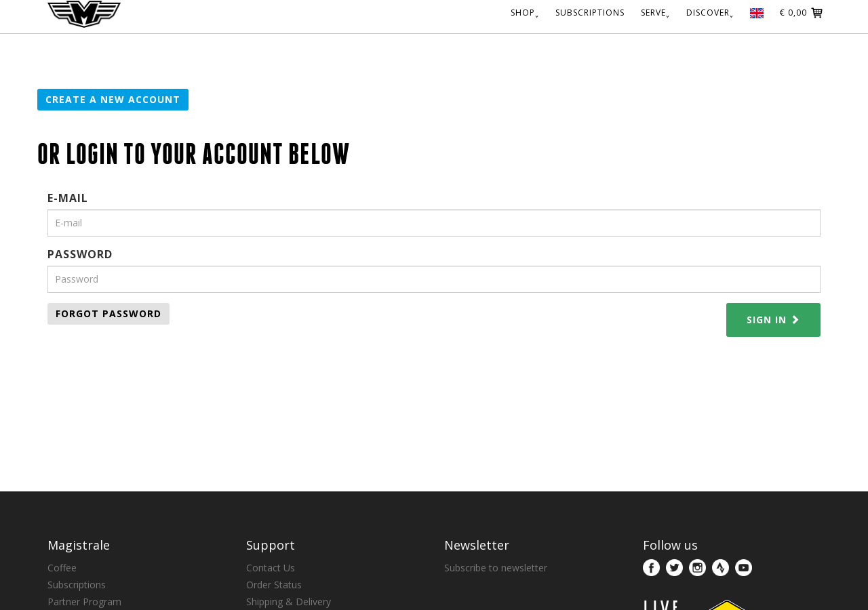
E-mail (68, 198)
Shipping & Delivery (289, 602)
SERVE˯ (655, 13)
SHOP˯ (525, 13)
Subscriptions (77, 585)
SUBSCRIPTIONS (590, 13)
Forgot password (108, 313)
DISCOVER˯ (710, 13)
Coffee (62, 568)
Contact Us (271, 568)
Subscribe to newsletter (496, 568)
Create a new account (113, 99)
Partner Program (84, 602)
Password (80, 254)
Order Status (274, 585)
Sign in (773, 320)
